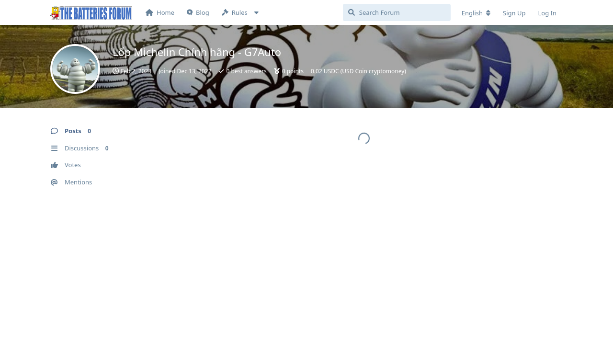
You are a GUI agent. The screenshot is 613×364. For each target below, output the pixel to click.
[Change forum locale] (476, 13)
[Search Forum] (397, 12)
